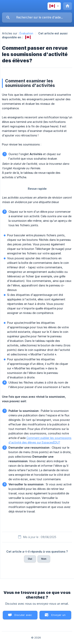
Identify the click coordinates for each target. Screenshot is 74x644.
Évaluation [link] (26, 33)
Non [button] (44, 559)
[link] (28, 37)
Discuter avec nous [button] (23, 616)
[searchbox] (37, 17)
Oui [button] (30, 559)
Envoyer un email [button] (58, 616)
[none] (54, 6)
